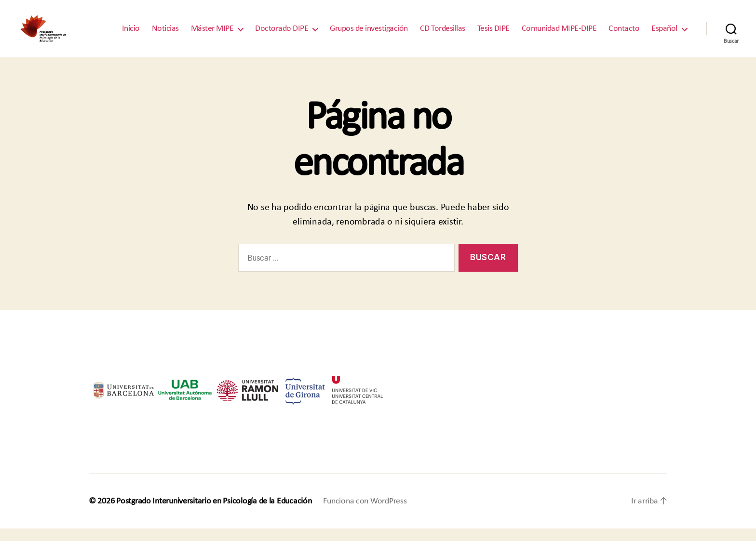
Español (664, 35)
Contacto (624, 35)
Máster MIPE (212, 35)
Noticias (165, 35)
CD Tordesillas (443, 35)
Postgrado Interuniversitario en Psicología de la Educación (214, 514)
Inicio (131, 35)
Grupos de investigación (369, 35)
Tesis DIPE (493, 35)
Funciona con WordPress (365, 514)
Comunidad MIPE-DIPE (559, 35)
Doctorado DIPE (282, 35)
